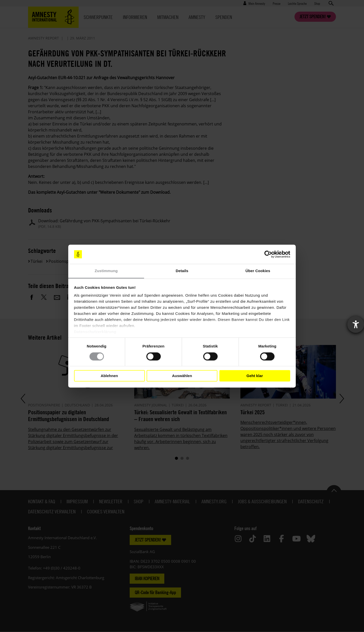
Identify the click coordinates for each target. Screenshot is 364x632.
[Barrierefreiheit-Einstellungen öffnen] (356, 324)
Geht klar (255, 376)
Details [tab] (182, 271)
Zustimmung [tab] (106, 271)
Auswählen (182, 376)
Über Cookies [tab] (258, 271)
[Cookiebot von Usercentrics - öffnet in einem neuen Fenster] (268, 254)
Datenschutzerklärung (95, 332)
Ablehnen (109, 376)
